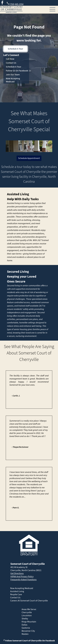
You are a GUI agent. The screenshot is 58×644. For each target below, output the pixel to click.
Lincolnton (27, 616)
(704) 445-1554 (15, 4)
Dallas (25, 625)
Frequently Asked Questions (23, 580)
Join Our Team (13, 75)
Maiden (25, 634)
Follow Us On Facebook (17, 71)
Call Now (10, 59)
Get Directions (17, 573)
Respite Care (16, 594)
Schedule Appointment (29, 158)
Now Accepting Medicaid (13, 80)
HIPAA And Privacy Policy (22, 577)
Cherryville (27, 612)
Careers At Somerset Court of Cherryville (29, 601)
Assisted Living (18, 194)
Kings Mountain (29, 622)
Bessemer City (28, 631)
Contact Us (11, 63)
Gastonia (26, 628)
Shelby (25, 619)
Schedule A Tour (16, 49)
